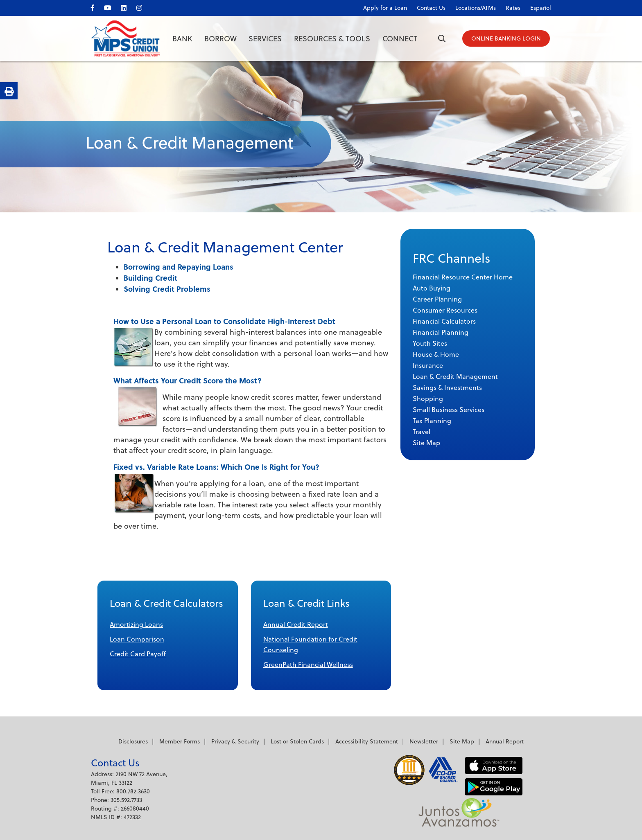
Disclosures (133, 741)
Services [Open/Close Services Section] (265, 39)
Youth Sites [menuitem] (430, 343)
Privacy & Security (235, 741)
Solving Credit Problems (167, 289)
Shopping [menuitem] (428, 399)
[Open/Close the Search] (439, 39)
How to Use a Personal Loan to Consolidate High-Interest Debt (224, 321)
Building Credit (150, 278)
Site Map (462, 741)
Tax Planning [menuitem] (432, 421)
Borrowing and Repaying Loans (179, 267)
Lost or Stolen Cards (297, 741)
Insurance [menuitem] (428, 365)
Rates (513, 8)
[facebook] (97, 6)
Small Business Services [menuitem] (449, 410)
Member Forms (180, 741)
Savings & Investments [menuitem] (447, 387)
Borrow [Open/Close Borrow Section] (220, 39)
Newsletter (424, 741)
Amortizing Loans (136, 624)
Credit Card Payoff (138, 654)
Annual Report (505, 741)
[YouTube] (112, 6)
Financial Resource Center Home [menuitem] (463, 277)
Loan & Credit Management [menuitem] (455, 376)
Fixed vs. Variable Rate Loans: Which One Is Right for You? (216, 467)
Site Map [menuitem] (426, 443)
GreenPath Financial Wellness (308, 664)
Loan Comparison (137, 639)
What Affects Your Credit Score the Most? (188, 380)
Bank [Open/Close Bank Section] (182, 39)
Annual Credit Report (296, 624)
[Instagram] (144, 6)
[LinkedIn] (128, 6)
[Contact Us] (427, 6)
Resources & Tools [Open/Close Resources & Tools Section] (332, 39)
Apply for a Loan (385, 8)
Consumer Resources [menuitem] (445, 310)
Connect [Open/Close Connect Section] (400, 39)
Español (541, 8)
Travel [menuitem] (422, 432)
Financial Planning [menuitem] (441, 332)
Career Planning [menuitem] (437, 299)
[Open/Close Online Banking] (506, 39)
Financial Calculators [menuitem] (444, 321)
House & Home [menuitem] (436, 354)
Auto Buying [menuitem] (432, 288)
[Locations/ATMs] (471, 6)
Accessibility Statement (367, 741)
